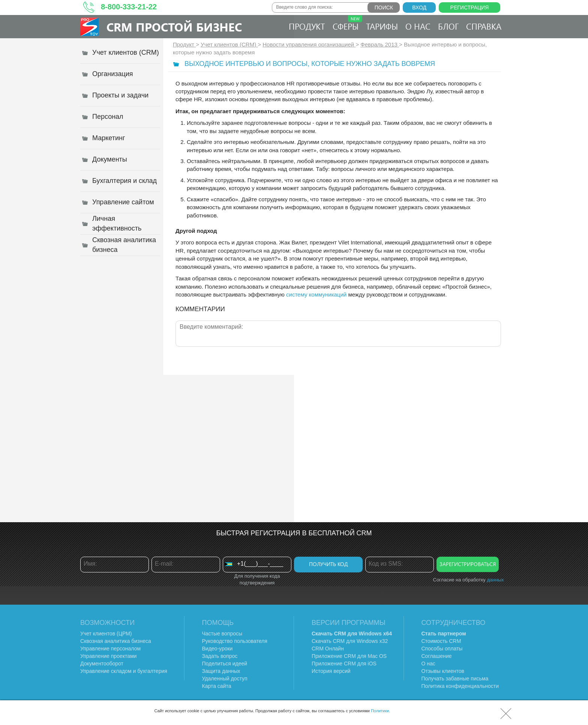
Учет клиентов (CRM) (229, 44)
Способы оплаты (442, 649)
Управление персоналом (110, 649)
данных (495, 580)
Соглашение (437, 656)
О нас (418, 26)
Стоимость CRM (441, 641)
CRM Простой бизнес (174, 27)
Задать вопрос (220, 656)
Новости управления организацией (309, 44)
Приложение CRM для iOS (344, 664)
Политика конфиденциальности (460, 686)
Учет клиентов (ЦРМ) (106, 634)
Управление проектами (108, 656)
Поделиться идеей (225, 664)
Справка (484, 26)
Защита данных (221, 671)
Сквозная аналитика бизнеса (116, 641)
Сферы (347, 24)
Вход (419, 7)
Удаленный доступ (225, 679)
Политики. (381, 711)
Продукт (307, 26)
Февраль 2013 (380, 44)
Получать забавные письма (455, 679)
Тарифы (382, 26)
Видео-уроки (217, 649)
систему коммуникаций (316, 294)
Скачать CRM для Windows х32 (350, 641)
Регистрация (470, 7)
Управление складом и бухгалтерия (124, 671)
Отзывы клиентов (443, 671)
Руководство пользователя (235, 641)
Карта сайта (217, 686)
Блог (448, 26)
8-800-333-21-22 (129, 7)
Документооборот (102, 664)
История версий (331, 671)
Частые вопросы (222, 634)
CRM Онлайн (328, 649)
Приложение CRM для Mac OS (349, 656)
